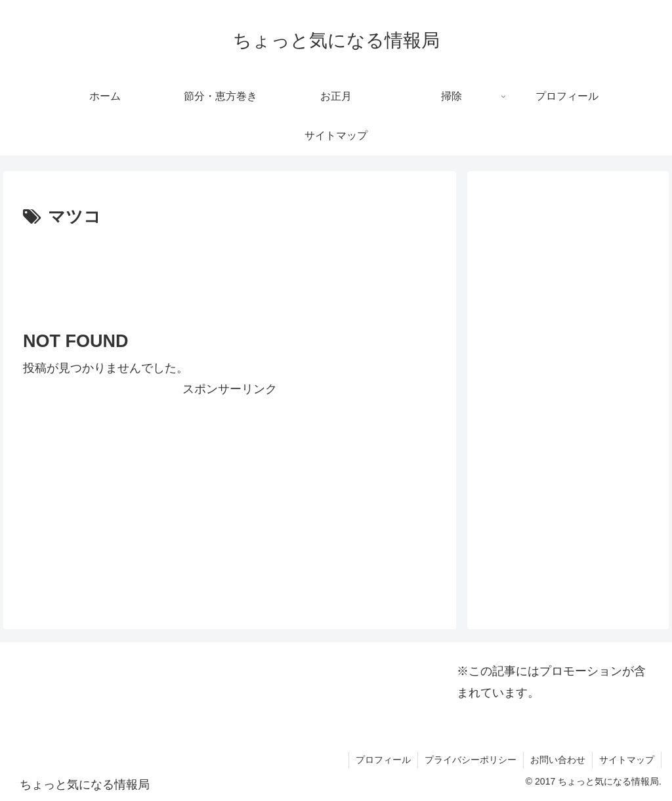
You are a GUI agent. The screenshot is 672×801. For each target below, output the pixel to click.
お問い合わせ (558, 760)
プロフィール (383, 760)
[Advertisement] (230, 272)
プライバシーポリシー (471, 760)
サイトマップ (627, 760)
